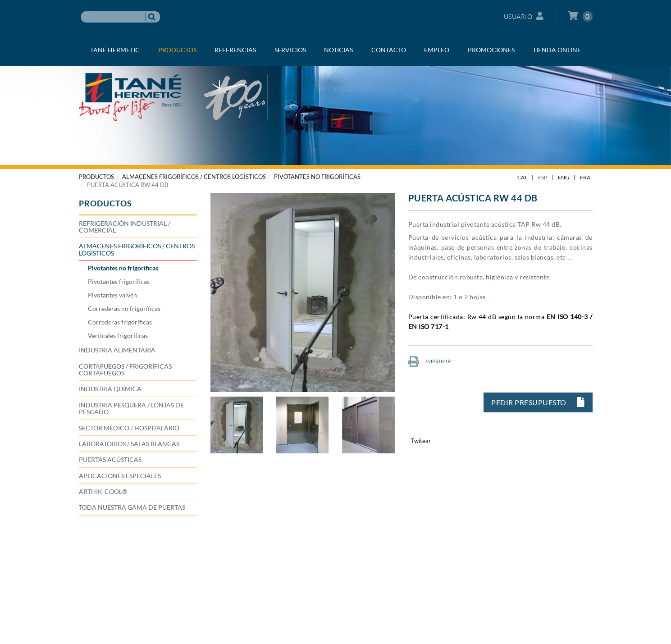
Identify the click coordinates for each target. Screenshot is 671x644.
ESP (543, 177)
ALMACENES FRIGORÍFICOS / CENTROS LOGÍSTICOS (194, 177)
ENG (564, 177)
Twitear (421, 441)
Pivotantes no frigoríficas (317, 177)
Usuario (524, 16)
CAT (522, 177)
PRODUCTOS (96, 177)
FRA (585, 177)
